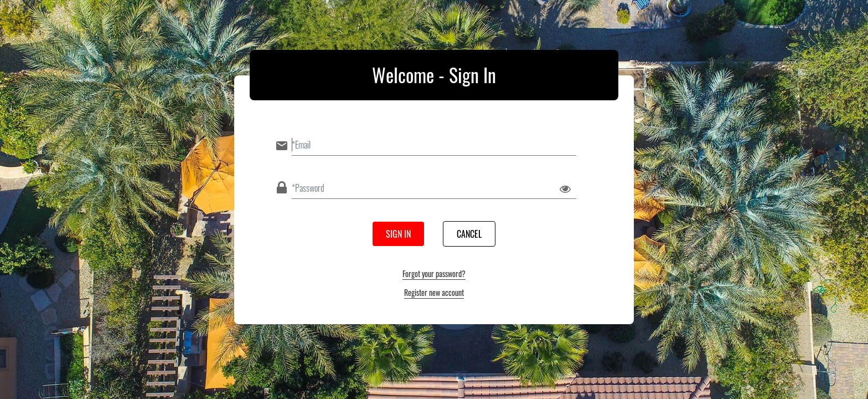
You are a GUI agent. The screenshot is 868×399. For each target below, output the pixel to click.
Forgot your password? (434, 273)
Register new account (434, 292)
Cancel (469, 234)
